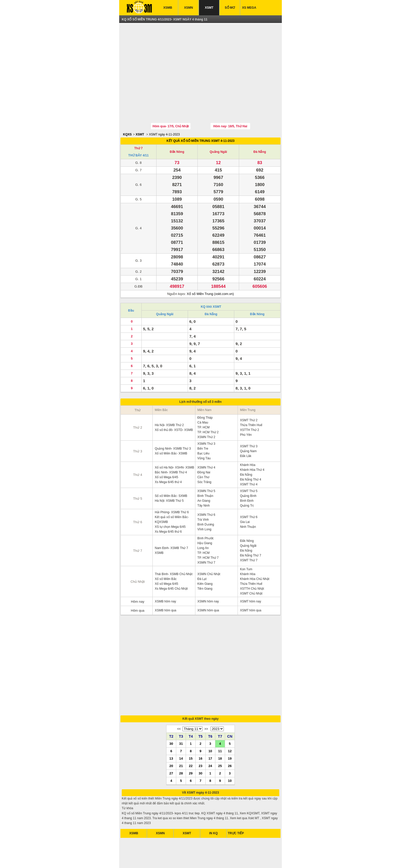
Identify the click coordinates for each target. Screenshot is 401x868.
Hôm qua (138, 587)
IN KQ (213, 779)
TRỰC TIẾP (236, 779)
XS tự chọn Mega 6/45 (170, 503)
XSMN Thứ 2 (206, 413)
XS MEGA (249, 8)
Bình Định (247, 477)
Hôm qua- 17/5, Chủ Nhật (171, 102)
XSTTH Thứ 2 (249, 406)
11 (220, 696)
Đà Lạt (202, 555)
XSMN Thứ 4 (206, 444)
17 (210, 704)
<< (179, 675)
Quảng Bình (248, 472)
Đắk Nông (177, 128)
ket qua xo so (141, 858)
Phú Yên (246, 411)
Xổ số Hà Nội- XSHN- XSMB (174, 444)
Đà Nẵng (260, 128)
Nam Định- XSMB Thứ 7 (171, 524)
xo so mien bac (194, 858)
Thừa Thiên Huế (251, 401)
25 (220, 711)
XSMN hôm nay (208, 578)
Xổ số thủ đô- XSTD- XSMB (174, 406)
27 (171, 719)
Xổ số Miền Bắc (166, 555)
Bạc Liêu (203, 430)
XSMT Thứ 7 (249, 536)
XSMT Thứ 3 (249, 422)
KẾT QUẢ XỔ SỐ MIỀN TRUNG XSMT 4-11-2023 (201, 117)
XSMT (209, 8)
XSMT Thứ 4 (249, 461)
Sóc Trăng (204, 458)
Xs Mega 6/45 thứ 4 (168, 458)
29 (191, 719)
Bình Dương (206, 501)
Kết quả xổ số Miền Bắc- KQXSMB (172, 496)
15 (191, 704)
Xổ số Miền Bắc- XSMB (171, 430)
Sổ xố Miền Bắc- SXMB (171, 472)
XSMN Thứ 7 (206, 539)
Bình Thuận (205, 472)
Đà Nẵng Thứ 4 (250, 456)
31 (181, 689)
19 (230, 704)
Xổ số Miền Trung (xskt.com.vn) (210, 270)
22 (191, 711)
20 (171, 711)
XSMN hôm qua (208, 587)
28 (181, 719)
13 (171, 704)
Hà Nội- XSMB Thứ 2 (169, 401)
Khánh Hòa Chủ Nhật (255, 555)
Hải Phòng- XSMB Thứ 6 (172, 488)
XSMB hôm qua (165, 587)
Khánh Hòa (248, 441)
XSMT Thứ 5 (249, 467)
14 (181, 704)
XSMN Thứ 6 (206, 491)
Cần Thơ (203, 453)
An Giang (204, 477)
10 (210, 696)
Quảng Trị (247, 482)
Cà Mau (203, 399)
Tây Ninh (204, 482)
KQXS (127, 111)
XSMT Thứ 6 (249, 493)
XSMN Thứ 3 (206, 420)
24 (210, 711)
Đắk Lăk (246, 432)
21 (181, 711)
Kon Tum (246, 545)
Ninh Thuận (248, 503)
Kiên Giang (205, 560)
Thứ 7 (138, 124)
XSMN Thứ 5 (206, 467)
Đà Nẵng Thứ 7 (250, 532)
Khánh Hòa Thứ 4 (252, 446)
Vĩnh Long (204, 506)
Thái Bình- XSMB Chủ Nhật (174, 550)
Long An (203, 524)
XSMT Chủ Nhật (251, 570)
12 (230, 696)
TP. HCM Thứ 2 (208, 408)
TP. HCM (204, 404)
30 (171, 689)
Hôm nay (138, 578)
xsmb (156, 858)
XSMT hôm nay (250, 578)
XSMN (189, 8)
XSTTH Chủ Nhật (252, 565)
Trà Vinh (203, 496)
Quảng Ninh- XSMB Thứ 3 (173, 425)
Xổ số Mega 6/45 (166, 453)
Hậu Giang (205, 519)
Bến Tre (203, 425)
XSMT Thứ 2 (249, 396)
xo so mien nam (172, 858)
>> (206, 675)
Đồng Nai (204, 449)
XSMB (168, 8)
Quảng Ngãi (218, 128)
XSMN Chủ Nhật (209, 550)
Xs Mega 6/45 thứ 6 (168, 508)
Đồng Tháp (205, 394)
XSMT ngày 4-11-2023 (164, 111)
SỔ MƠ (230, 8)
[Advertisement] (201, 62)
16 (201, 704)
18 (220, 704)
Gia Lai (245, 498)
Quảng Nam (248, 427)
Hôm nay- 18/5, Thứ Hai (230, 102)
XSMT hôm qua (250, 587)
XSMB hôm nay (165, 578)
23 (201, 711)
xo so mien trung (218, 858)
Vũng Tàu (204, 435)
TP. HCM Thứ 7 (208, 534)
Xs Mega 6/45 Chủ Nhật (171, 565)
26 (230, 711)
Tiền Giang (205, 565)
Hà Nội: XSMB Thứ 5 (169, 477)
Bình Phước (206, 515)
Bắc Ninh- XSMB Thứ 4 (171, 449)
